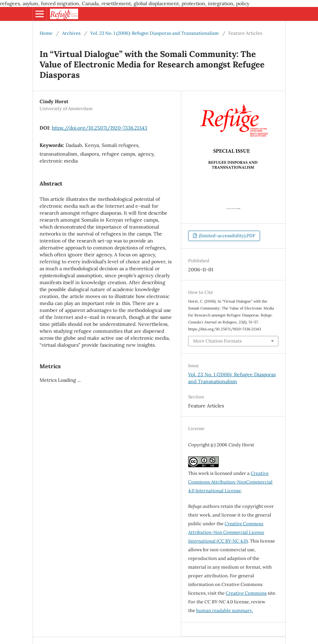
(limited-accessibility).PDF (227, 236)
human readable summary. (225, 610)
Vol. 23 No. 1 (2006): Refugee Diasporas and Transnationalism (154, 33)
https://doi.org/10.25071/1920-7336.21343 (99, 128)
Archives (71, 33)
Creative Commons (246, 593)
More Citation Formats (217, 341)
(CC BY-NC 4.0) (226, 532)
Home (46, 33)
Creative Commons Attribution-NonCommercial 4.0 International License (230, 482)
